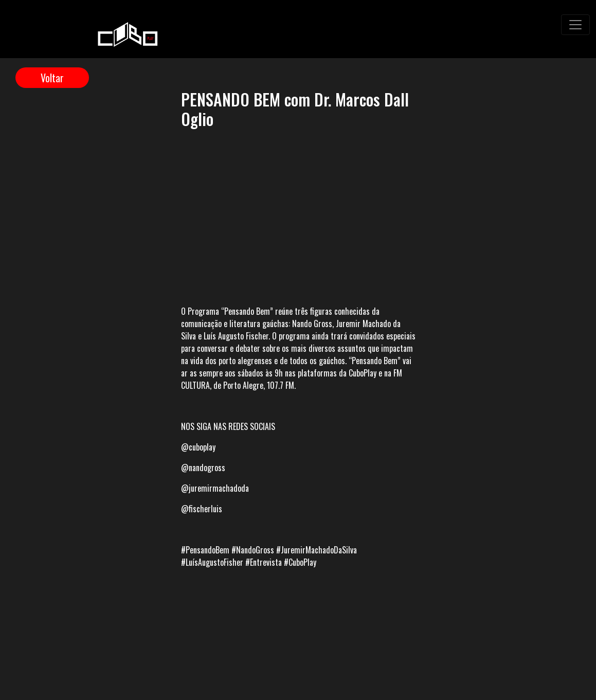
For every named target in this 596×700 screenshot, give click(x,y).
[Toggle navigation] (575, 25)
